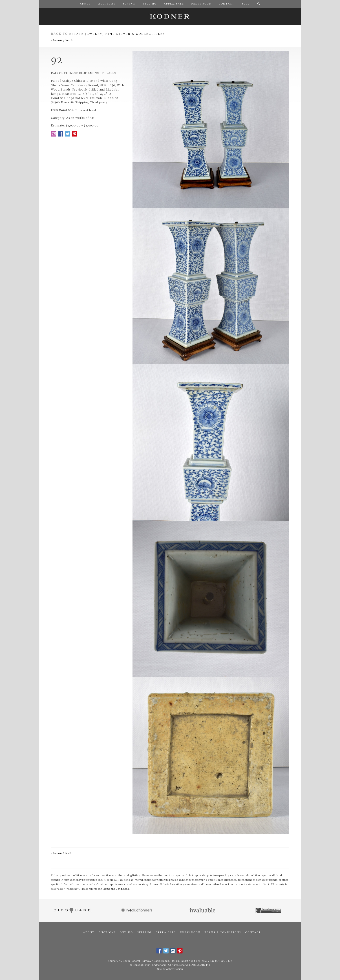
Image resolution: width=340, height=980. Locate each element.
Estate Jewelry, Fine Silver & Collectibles (117, 34)
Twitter (68, 134)
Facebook (61, 134)
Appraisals (166, 933)
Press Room (190, 933)
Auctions (107, 933)
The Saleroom (269, 911)
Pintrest (75, 134)
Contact (253, 933)
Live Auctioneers (137, 911)
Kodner (170, 16)
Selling (144, 933)
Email (54, 134)
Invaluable (203, 911)
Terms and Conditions (116, 889)
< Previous (56, 41)
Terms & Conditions (223, 933)
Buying (126, 933)
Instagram (173, 951)
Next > (69, 41)
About (89, 933)
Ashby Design (174, 969)
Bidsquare (72, 911)
